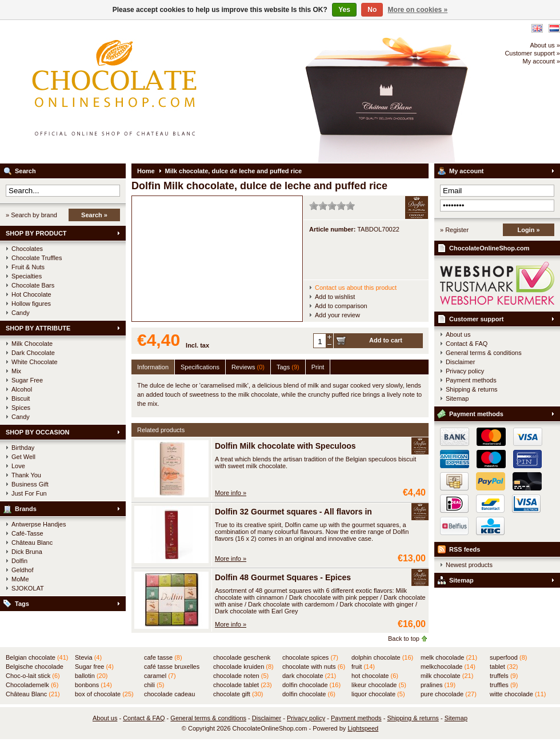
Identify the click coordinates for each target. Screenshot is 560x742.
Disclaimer (460, 362)
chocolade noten (241, 676)
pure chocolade (449, 694)
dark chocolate (309, 676)
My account (467, 171)
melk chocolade (449, 657)
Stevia (88, 657)
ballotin (91, 676)
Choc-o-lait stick (33, 676)
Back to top (404, 639)
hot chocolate (375, 676)
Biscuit (21, 398)
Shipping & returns (472, 389)
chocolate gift (238, 694)
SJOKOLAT (28, 588)
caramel (160, 676)
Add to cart (386, 340)
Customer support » (532, 53)
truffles (504, 685)
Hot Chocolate (31, 294)
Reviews (248, 367)
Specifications (200, 367)
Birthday (23, 448)
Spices (21, 408)
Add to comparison (341, 306)
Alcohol (22, 389)
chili (154, 685)
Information (153, 367)
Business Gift (30, 484)
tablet (504, 667)
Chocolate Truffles (37, 258)
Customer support (476, 319)
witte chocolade (518, 694)
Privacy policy (465, 371)
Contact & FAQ (467, 344)
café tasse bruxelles (172, 667)
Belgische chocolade (35, 667)
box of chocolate (104, 694)
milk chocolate (447, 676)
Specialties (27, 276)
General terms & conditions (484, 353)
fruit (363, 667)
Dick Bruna (27, 552)
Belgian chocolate (37, 657)
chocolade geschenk (242, 658)
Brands (26, 509)
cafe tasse (163, 657)
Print (318, 367)
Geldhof (23, 570)
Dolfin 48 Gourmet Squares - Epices (283, 577)
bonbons (93, 685)
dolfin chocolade (311, 685)
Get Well (23, 457)
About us (458, 334)
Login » (528, 230)
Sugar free (94, 667)
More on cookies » (418, 10)
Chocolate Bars (33, 285)
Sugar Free (27, 380)
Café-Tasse (27, 533)
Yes (344, 10)
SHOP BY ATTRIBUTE (38, 328)
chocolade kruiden (243, 667)
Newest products (469, 565)
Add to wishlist (335, 297)
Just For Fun (29, 493)
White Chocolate (35, 362)
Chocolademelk (32, 685)
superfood (508, 657)
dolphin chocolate (382, 657)
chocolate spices (310, 657)
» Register (454, 230)
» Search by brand (31, 215)
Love (18, 466)
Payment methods (471, 380)
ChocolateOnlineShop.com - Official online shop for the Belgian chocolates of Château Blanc (151, 91)
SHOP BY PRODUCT (36, 233)
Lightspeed (363, 728)
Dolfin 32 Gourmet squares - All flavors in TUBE (305, 512)
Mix (16, 371)
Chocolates (27, 249)
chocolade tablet (243, 685)
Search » (94, 215)
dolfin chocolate (309, 694)
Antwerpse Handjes (39, 524)
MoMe (20, 579)
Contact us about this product (356, 288)
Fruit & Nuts (28, 267)
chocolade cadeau (169, 695)
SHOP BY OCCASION (37, 432)
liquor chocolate (378, 694)
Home (146, 171)
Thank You (26, 475)
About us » (545, 45)
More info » (231, 493)
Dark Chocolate (33, 353)
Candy (21, 313)
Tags (22, 604)
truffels (504, 676)
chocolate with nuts (314, 667)
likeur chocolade (379, 685)
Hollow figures (31, 304)
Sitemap (457, 398)
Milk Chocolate (32, 344)
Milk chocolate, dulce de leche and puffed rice (234, 171)
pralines (438, 685)
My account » (541, 61)
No (372, 10)
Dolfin (19, 561)
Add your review (337, 315)
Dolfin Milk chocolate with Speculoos (285, 446)
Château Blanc (32, 542)
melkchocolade (448, 667)
